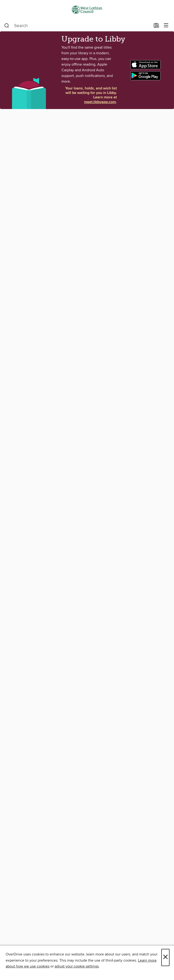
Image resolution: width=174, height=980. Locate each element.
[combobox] (77, 26)
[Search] (7, 26)
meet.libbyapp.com (100, 102)
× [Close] (165, 957)
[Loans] (156, 26)
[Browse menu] (166, 26)
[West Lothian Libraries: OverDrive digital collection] (87, 10)
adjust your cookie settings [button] (77, 966)
